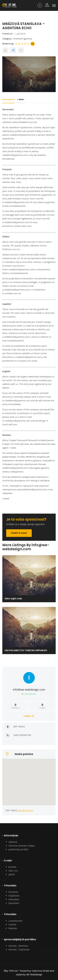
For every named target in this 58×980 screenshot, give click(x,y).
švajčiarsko (14, 896)
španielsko (14, 903)
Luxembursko (15, 921)
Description (9, 99)
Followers (16, 706)
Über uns (13, 871)
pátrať (12, 874)
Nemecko (13, 892)
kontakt (12, 867)
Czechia (12, 924)
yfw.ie (5, 242)
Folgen (42, 706)
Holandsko (14, 899)
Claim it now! (19, 533)
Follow (29, 716)
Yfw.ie (5, 175)
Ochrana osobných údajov (22, 846)
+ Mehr (21, 99)
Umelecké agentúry (22, 39)
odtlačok (13, 842)
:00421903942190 (22, 735)
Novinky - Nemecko (18, 946)
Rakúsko (13, 928)
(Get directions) (25, 810)
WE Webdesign (34, 975)
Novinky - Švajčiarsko (19, 949)
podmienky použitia (18, 849)
